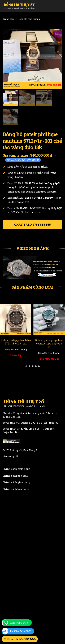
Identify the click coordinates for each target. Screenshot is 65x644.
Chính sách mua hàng (16, 469)
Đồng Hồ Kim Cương (29, 19)
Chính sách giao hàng (16, 482)
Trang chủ (8, 19)
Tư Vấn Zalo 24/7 (20, 631)
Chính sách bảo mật (15, 476)
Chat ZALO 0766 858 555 (32, 225)
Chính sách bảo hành (16, 489)
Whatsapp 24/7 (19, 623)
